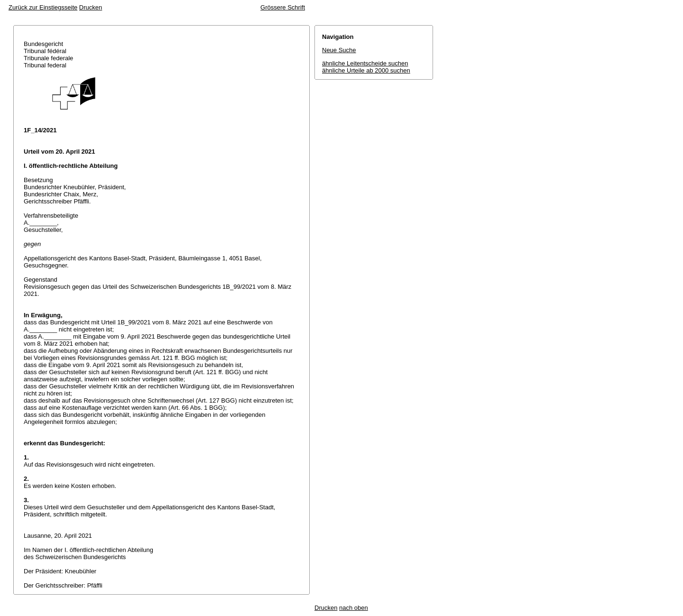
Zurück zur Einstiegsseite (43, 7)
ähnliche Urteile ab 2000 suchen (366, 70)
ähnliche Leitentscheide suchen (365, 63)
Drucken (91, 7)
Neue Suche (339, 50)
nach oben (354, 608)
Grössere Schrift (283, 7)
